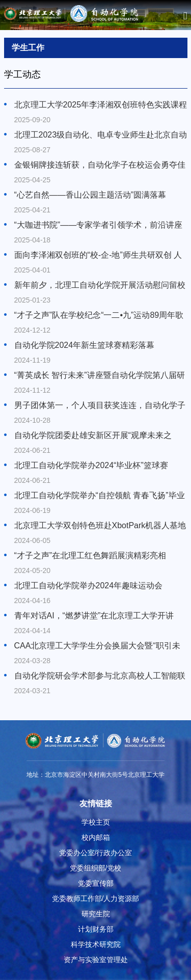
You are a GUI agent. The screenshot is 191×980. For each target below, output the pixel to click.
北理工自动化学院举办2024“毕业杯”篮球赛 (91, 465)
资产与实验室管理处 (96, 960)
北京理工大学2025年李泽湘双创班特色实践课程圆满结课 (101, 105)
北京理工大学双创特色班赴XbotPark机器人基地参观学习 (100, 526)
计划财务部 (96, 929)
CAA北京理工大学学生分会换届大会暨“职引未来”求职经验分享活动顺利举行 (97, 646)
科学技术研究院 (96, 944)
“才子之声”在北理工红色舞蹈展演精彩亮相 (90, 555)
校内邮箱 (96, 837)
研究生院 (96, 914)
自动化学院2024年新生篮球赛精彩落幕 (85, 345)
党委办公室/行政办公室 (96, 853)
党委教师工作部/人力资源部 (96, 899)
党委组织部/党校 (96, 868)
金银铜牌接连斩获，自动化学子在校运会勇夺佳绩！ (100, 166)
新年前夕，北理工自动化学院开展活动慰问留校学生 (100, 286)
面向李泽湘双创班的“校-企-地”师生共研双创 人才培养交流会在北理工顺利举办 (98, 256)
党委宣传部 (96, 883)
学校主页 (96, 822)
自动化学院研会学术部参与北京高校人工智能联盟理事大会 (100, 676)
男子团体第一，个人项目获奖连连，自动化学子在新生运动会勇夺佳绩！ (100, 406)
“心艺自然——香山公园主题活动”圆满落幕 (90, 195)
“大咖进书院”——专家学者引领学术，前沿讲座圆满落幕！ (99, 226)
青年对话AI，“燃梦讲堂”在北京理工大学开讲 (94, 616)
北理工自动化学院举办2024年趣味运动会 (89, 586)
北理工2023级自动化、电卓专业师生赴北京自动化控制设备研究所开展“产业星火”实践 (101, 135)
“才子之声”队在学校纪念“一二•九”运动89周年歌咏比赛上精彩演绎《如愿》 (99, 316)
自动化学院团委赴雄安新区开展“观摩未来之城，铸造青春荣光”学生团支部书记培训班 (93, 436)
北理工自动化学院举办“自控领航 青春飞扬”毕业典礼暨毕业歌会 (100, 496)
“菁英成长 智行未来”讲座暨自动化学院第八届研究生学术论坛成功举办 (100, 376)
